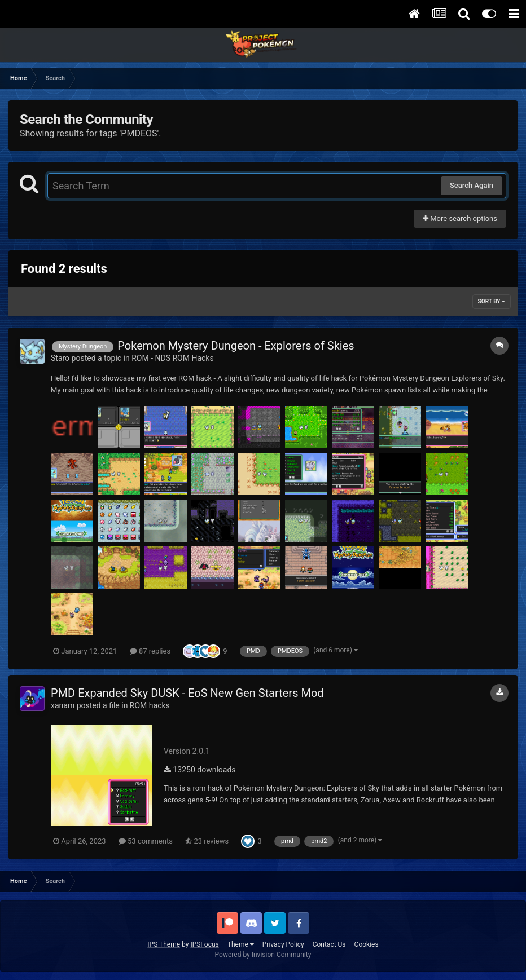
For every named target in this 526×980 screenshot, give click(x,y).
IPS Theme (164, 944)
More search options (460, 218)
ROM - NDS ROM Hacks (172, 358)
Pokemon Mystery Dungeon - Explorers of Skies (236, 346)
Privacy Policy (283, 944)
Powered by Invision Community (263, 955)
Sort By (492, 301)
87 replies (150, 651)
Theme (241, 944)
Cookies (367, 944)
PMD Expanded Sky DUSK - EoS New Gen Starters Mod (187, 693)
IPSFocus (204, 944)
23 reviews (207, 841)
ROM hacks (150, 705)
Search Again (472, 185)
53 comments (146, 841)
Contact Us (329, 944)
